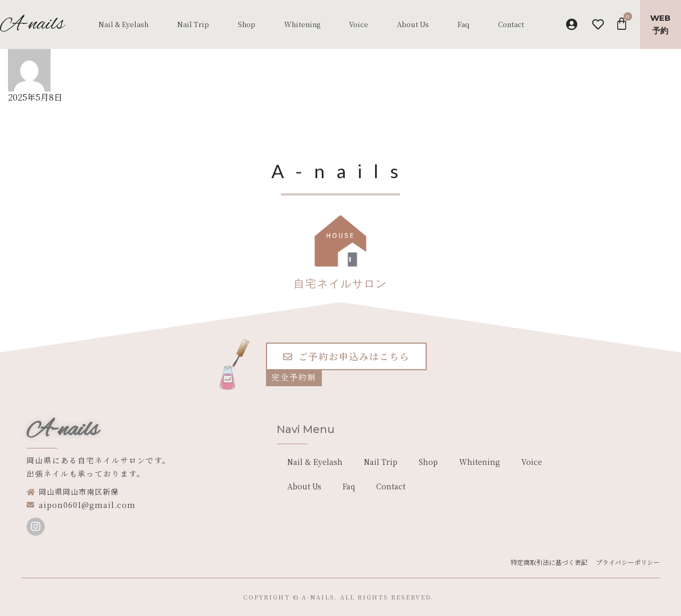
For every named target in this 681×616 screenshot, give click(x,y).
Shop (247, 24)
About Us (413, 24)
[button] (346, 356)
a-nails (318, 597)
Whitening (302, 24)
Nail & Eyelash (123, 24)
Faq (463, 24)
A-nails (63, 430)
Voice (359, 24)
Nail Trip (193, 24)
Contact (511, 24)
